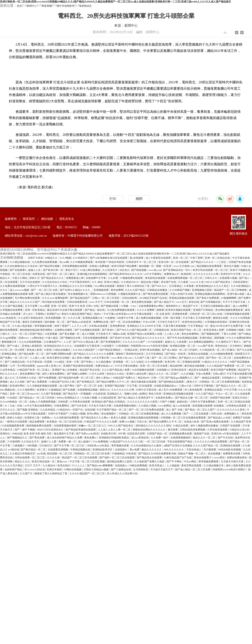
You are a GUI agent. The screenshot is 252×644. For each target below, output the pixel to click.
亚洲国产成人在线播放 (65, 370)
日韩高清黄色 (241, 282)
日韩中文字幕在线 (146, 390)
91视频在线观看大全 (130, 294)
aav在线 (41, 454)
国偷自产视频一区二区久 (192, 454)
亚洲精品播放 (9, 354)
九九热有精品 (48, 410)
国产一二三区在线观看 (196, 414)
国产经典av (88, 362)
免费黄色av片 (172, 274)
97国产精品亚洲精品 (109, 350)
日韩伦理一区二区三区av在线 (206, 314)
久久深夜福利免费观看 (67, 418)
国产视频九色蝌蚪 (77, 374)
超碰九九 (170, 342)
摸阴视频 (220, 338)
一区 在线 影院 (162, 314)
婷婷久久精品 (15, 418)
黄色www (62, 462)
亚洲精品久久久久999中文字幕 (144, 326)
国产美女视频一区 (70, 334)
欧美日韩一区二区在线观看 (174, 262)
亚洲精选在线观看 (231, 446)
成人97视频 (88, 334)
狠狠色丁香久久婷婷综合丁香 (133, 286)
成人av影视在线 (140, 438)
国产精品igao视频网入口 (179, 378)
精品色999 (144, 378)
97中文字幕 (230, 390)
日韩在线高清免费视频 (193, 430)
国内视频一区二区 (55, 322)
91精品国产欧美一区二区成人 (34, 370)
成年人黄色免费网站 (54, 374)
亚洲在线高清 (179, 370)
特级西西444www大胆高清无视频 (150, 346)
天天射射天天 (104, 334)
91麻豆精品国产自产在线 (178, 458)
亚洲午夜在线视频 (150, 350)
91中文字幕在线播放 (127, 366)
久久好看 (113, 278)
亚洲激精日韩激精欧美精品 (114, 438)
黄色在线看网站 (191, 334)
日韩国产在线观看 (230, 426)
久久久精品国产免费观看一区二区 (226, 366)
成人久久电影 (18, 382)
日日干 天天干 (33, 466)
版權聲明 (11, 219)
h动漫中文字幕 (125, 318)
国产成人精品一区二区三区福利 (180, 350)
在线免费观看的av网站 (151, 306)
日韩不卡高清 (36, 258)
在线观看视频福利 (181, 438)
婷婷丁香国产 (62, 326)
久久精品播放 (104, 362)
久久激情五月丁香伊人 (229, 342)
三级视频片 (19, 446)
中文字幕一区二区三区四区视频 (87, 462)
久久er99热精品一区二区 (14, 402)
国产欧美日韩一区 (53, 270)
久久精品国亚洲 (107, 398)
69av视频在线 (8, 390)
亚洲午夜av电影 (236, 294)
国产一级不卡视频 (25, 430)
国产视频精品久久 (18, 438)
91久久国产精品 (205, 394)
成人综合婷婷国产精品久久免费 (65, 438)
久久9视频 (65, 258)
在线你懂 (90, 410)
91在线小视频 (89, 398)
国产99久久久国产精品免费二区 (135, 330)
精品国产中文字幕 (10, 322)
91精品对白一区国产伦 (70, 410)
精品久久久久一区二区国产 (164, 374)
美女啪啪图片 (109, 414)
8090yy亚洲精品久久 (69, 398)
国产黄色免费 (37, 438)
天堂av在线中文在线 (182, 294)
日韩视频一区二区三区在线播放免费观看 (183, 418)
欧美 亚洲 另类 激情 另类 (38, 434)
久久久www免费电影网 (55, 298)
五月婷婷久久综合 (27, 378)
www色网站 (165, 406)
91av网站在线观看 (105, 286)
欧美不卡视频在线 (241, 270)
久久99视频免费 (154, 362)
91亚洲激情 (123, 346)
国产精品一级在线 (95, 310)
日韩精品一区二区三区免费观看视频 (220, 382)
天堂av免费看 (203, 374)
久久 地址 (97, 282)
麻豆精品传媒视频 (195, 366)
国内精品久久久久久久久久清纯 (154, 426)
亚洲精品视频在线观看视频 (144, 418)
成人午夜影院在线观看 (158, 258)
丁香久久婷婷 (229, 334)
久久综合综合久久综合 (55, 282)
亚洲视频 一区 (121, 362)
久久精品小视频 (148, 406)
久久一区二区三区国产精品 (28, 334)
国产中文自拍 (226, 438)
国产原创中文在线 (120, 338)
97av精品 (60, 362)
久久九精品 (137, 362)
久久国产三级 (142, 358)
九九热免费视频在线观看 (121, 310)
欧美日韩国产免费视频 (224, 370)
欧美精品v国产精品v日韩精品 (109, 402)
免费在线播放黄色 (237, 458)
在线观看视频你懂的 (125, 406)
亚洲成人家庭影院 (32, 346)
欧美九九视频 (119, 418)
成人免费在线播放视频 (149, 318)
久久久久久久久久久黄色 (231, 410)
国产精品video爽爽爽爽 (100, 466)
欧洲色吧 (186, 274)
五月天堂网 (31, 306)
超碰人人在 (35, 270)
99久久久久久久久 (174, 450)
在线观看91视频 (229, 278)
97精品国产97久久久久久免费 (101, 422)
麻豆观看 (173, 430)
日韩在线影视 (130, 298)
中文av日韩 (149, 322)
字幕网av (40, 314)
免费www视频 (127, 422)
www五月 (182, 302)
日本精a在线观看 (98, 326)
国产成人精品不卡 (164, 302)
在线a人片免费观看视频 (43, 402)
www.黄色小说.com (122, 358)
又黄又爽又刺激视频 (175, 326)
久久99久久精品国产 (84, 350)
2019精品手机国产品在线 (153, 298)
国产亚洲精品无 (86, 382)
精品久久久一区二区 (204, 438)
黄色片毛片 (72, 270)
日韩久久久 (211, 278)
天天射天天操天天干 (169, 322)
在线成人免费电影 (100, 266)
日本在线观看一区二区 (117, 302)
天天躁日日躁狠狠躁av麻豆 (216, 306)
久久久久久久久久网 (123, 390)
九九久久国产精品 (135, 290)
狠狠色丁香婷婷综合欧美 (130, 354)
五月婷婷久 (236, 346)
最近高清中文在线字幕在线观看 (65, 310)
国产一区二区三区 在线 (90, 386)
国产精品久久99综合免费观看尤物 (157, 454)
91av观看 (44, 306)
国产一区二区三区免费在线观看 (147, 410)
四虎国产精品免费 (220, 398)
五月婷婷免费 (203, 318)
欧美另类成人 (157, 466)
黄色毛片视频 (232, 266)
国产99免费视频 (48, 378)
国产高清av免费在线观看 (215, 422)
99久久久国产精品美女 (218, 282)
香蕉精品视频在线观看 (182, 298)
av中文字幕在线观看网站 (38, 406)
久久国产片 (26, 473)
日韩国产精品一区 (157, 434)
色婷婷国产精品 (14, 470)
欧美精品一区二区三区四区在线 (65, 422)
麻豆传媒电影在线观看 (144, 382)
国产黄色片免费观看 (208, 298)
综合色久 (125, 270)
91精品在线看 (181, 426)
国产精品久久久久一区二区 (231, 386)
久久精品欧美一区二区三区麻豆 (217, 350)
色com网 (64, 262)
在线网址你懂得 (64, 330)
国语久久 (105, 390)
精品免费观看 (37, 422)
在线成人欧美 (192, 422)
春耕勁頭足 (85, 6)
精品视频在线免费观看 (209, 266)
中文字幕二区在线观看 (140, 386)
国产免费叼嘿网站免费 (59, 354)
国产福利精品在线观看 (171, 382)
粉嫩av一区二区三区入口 (93, 426)
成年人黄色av (104, 378)
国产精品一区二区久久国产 (200, 410)
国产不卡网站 (174, 462)
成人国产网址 (67, 386)
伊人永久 (28, 314)
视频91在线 (131, 394)
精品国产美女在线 (90, 370)
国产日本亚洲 (79, 406)
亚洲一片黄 (73, 362)
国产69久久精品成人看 (86, 342)
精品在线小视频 (150, 282)
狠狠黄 (160, 310)
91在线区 (12, 398)
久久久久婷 (54, 458)
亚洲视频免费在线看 (181, 434)
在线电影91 (121, 450)
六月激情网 (13, 442)
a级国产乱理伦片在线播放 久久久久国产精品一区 (191, 446)
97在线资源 (99, 394)
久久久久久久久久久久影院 (143, 402)
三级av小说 (185, 386)
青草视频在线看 (44, 326)
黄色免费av (91, 438)
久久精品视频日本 (214, 466)
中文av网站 (190, 462)
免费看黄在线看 (232, 454)
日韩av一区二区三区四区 (106, 298)
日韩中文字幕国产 (58, 414)
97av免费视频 (101, 442)
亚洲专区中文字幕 (231, 274)
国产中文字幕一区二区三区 (69, 446)
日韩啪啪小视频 (235, 330)
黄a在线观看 (137, 258)
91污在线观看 (156, 342)
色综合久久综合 (116, 374)
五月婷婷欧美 (141, 470)
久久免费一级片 (160, 438)
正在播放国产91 (53, 342)
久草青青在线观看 (80, 402)
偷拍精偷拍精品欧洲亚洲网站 (36, 330)
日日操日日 (46, 446)
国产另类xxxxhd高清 (88, 434)
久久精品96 (49, 466)
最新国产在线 (202, 434)
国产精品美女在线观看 (150, 458)
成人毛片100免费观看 (171, 390)
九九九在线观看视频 (30, 342)
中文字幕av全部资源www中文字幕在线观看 (128, 314)
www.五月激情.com (184, 266)
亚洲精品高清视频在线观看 (179, 394)
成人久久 (10, 378)
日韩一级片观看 (172, 318)
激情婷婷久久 (174, 306)
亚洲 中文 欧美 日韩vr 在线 (84, 306)
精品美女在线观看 (199, 370)
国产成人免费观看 (37, 382)
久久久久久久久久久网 (206, 274)
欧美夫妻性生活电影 (59, 358)
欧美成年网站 (18, 386)
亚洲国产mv (53, 314)
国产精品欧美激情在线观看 (81, 430)
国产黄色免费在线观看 (156, 294)
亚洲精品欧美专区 (103, 450)
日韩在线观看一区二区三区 (30, 458)
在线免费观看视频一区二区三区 (185, 278)
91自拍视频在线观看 (143, 370)
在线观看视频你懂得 (65, 426)
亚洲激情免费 (180, 314)
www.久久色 (197, 282)
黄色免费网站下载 (30, 374)
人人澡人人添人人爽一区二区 (115, 430)
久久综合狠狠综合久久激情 (146, 446)
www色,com (155, 270)
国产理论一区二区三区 (219, 358)
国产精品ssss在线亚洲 (79, 322)
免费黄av (47, 418)
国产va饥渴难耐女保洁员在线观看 (109, 258)
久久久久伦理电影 (241, 318)
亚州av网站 (93, 414)
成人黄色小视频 (81, 358)
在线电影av (121, 466)
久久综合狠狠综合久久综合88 (21, 266)
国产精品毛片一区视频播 (77, 394)
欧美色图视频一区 (56, 318)
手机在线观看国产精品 (180, 442)
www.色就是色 (8, 318)
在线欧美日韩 (109, 434)
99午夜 (122, 434)
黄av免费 (135, 450)
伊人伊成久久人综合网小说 (122, 473)
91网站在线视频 (73, 470)
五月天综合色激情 (30, 282)
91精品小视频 (78, 414)
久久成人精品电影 (23, 326)
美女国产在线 (169, 282)
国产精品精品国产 (80, 298)
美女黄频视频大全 (78, 294)
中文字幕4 (188, 318)
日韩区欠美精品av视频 (96, 470)
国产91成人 (14, 346)
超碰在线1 (183, 402)
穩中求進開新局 (66, 6)
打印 (113, 199)
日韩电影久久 (230, 378)
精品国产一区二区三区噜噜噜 (231, 290)
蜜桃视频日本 (9, 342)
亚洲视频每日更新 (202, 290)
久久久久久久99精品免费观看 (211, 442)
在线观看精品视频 (88, 390)
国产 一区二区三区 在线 (45, 290)
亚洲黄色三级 (32, 418)
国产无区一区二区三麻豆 (61, 274)
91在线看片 (108, 346)
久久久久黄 (74, 318)
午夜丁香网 (197, 258)
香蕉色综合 (222, 346)
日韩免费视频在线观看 (75, 266)
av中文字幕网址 (153, 274)
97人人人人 (79, 466)
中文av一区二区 (224, 394)
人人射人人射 (172, 334)
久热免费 (182, 342)
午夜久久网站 (20, 278)
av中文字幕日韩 (101, 358)
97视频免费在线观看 (132, 278)
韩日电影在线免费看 (54, 302)
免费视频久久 (232, 414)
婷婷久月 (34, 278)
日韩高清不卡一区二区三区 (142, 262)
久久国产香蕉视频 (51, 394)
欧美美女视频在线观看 (178, 310)
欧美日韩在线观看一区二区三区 (211, 270)
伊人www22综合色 (35, 470)
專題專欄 (47, 6)
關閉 (139, 199)
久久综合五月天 (30, 442)
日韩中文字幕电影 (204, 386)
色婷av (98, 314)
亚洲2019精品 (112, 282)
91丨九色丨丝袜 (14, 406)
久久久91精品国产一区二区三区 (87, 473)
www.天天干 (96, 302)
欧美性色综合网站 (193, 322)
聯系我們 (29, 219)
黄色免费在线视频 (142, 302)
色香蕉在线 (39, 274)
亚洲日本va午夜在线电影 (225, 434)
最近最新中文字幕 (64, 434)
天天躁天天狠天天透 (232, 462)
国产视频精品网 (211, 334)
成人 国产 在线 (175, 410)
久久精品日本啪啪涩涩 (23, 454)
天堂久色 (142, 422)
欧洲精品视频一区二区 (183, 346)
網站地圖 (47, 219)
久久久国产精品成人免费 (116, 370)
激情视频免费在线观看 (39, 426)
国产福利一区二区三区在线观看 (117, 458)
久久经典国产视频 (180, 290)
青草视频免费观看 (209, 462)
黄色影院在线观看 (156, 278)
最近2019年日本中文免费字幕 (227, 326)
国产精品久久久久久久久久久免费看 (94, 354)
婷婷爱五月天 (243, 354)
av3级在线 (13, 450)
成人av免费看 (240, 306)
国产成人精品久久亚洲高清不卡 (136, 398)
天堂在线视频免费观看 (95, 338)
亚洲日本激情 (54, 470)
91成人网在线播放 (90, 270)
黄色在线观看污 (203, 458)
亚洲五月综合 (240, 398)
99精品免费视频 (138, 466)
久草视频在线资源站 (216, 322)
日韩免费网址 (62, 406)
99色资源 (131, 454)
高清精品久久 (115, 394)
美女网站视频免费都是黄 (229, 310)
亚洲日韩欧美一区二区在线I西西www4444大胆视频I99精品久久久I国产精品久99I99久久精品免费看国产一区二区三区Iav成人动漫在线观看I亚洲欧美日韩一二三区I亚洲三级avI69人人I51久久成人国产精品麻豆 (115, 2)
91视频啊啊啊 (229, 298)
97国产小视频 (167, 402)
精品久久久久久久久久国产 (25, 302)
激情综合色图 (221, 318)
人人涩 (68, 342)
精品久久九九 (23, 462)
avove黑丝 (220, 458)
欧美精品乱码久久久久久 (58, 346)
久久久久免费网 (146, 310)
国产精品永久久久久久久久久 (149, 338)
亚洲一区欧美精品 (35, 310)
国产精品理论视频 (50, 266)
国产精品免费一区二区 (32, 354)
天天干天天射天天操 (234, 302)
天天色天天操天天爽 (100, 406)
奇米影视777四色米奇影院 (110, 262)
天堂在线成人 (194, 450)
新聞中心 (32, 6)
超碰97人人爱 (49, 442)
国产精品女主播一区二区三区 (192, 398)
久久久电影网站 (26, 390)
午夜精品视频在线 (81, 450)
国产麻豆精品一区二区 (33, 450)
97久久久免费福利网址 (239, 338)
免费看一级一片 (68, 442)
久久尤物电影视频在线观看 (42, 386)
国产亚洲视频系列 (111, 342)
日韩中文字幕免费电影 (203, 402)
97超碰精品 (55, 390)
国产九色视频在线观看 (87, 330)
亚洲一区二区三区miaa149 (24, 394)
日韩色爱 (63, 402)
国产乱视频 (69, 390)
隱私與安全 (67, 219)
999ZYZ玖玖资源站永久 (50, 430)
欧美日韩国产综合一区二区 (187, 330)
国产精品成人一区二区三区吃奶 (37, 398)
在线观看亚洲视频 (58, 450)
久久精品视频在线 (20, 262)
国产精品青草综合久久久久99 (126, 274)
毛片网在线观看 (26, 366)
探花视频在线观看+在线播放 (209, 406)
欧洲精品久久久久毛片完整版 (76, 286)
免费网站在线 (101, 322)
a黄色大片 (192, 382)
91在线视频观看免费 (13, 426)
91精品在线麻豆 (62, 350)
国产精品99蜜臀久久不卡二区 (113, 382)
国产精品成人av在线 (219, 418)
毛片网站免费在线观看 (28, 298)
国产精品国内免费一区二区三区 (76, 378)
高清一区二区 (181, 258)
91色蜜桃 (110, 318)
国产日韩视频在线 (211, 302)
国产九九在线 (244, 350)
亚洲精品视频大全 (93, 318)
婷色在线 (194, 302)
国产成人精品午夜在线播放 (51, 294)
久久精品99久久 (130, 282)
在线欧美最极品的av (166, 386)
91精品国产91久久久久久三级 (127, 442)
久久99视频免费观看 (82, 262)
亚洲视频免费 (101, 290)
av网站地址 (38, 338)
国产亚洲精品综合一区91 (177, 270)
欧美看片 (42, 390)
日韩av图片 (219, 374)
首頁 (19, 6)
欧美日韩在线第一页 (44, 462)
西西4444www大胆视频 (103, 294)
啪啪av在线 (119, 334)
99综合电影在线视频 (230, 450)
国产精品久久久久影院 (192, 358)
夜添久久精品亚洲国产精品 (77, 314)
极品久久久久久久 (152, 450)
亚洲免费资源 (118, 326)
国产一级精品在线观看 (207, 378)
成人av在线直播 (182, 406)
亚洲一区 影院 (59, 306)
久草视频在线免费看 (12, 310)
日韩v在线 (217, 414)
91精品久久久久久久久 (215, 362)
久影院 (48, 350)
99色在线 (17, 434)
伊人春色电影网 (194, 390)
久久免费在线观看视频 (13, 286)
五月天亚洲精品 (155, 354)
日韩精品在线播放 (157, 290)
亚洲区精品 (206, 338)
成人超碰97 (85, 442)
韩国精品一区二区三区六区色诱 (92, 454)
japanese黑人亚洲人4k (49, 366)
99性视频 (32, 446)
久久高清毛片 (110, 270)
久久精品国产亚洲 (241, 422)
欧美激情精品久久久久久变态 (213, 286)
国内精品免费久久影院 (120, 462)
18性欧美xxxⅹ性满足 (98, 446)
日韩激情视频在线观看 (237, 314)
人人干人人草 (79, 326)
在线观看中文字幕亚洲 (87, 346)
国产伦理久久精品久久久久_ (76, 290)
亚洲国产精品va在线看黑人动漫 (145, 334)
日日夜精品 (176, 286)
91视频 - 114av (129, 306)
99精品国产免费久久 (125, 378)
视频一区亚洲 (164, 266)
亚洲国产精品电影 (115, 386)
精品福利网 (176, 366)
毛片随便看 (210, 450)
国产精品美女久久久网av (95, 418)
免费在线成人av (104, 366)
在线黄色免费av (164, 398)
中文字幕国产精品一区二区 (112, 410)
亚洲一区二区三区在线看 (154, 366)
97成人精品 (52, 338)
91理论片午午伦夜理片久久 (43, 286)
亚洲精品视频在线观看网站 (210, 294)
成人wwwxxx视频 (20, 290)
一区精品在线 (130, 350)
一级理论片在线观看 (16, 422)
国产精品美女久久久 (53, 278)
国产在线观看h (18, 270)
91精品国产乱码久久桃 (62, 382)
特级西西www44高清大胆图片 (229, 470)
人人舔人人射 (38, 358)
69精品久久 (52, 258)
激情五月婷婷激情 (33, 322)
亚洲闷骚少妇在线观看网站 (93, 274)
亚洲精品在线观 (213, 390)
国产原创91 (108, 330)
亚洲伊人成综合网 (137, 374)
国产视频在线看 (110, 306)
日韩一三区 (157, 378)
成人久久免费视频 (171, 414)
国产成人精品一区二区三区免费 (193, 470)
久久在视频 (188, 374)
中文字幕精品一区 (198, 326)
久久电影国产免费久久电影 (150, 462)
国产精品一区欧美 (176, 354)
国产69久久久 (159, 286)
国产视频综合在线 (71, 338)
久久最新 (183, 282)
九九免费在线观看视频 (45, 262)
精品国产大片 (191, 306)
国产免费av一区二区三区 (14, 358)
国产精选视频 (139, 270)
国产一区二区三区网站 (165, 358)
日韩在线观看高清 (77, 302)
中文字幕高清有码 (80, 282)
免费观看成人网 (75, 278)
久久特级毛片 (81, 258)
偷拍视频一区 (147, 266)
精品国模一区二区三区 (60, 454)
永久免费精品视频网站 (201, 342)
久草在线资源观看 (218, 430)
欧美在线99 (64, 466)
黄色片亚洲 (155, 394)
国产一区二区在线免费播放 (126, 322)
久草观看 (189, 286)
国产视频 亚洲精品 (28, 410)
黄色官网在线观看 (192, 466)
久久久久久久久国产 (134, 342)
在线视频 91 (163, 370)
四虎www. (24, 338)
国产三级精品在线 (15, 362)
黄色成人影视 (35, 350)
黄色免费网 (117, 290)
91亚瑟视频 (51, 334)
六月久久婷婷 (97, 374)
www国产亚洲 (205, 346)
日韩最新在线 (162, 330)
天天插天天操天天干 (162, 470)
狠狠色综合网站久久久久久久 (149, 430)
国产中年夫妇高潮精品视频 (183, 338)
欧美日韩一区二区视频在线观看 (183, 362)
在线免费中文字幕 (96, 278)
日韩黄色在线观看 (237, 406)
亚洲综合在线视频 (198, 354)
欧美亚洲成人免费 (214, 330)
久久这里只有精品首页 (31, 318)
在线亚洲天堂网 (136, 434)
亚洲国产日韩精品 (203, 310)
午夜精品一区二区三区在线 (15, 274)
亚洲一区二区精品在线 (218, 258)
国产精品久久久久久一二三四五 (209, 262)
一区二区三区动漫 (155, 442)
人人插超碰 (173, 466)
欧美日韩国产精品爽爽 (124, 266)
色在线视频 (215, 454)
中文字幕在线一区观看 (40, 362)
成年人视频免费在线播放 (204, 426)
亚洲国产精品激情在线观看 (78, 366)
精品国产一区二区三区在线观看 (80, 458)
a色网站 (143, 394)
